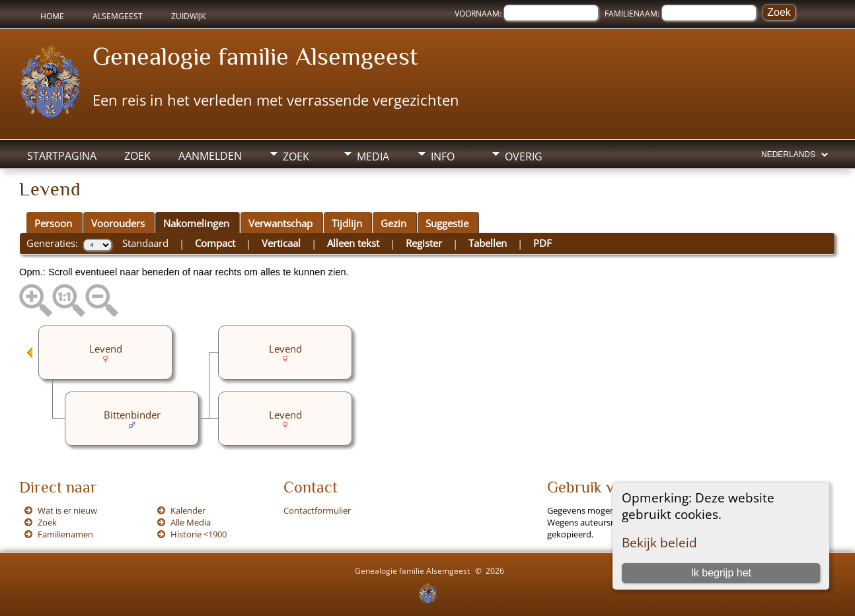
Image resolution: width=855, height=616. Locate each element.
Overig (524, 156)
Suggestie (447, 223)
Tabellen (488, 243)
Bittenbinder (132, 415)
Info (443, 156)
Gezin (393, 223)
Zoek (137, 156)
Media (373, 156)
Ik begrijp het (721, 573)
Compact (215, 243)
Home (52, 16)
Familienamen (65, 534)
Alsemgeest (118, 16)
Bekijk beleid (659, 542)
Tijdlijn (347, 223)
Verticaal (281, 243)
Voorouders (118, 223)
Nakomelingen (196, 223)
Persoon (53, 223)
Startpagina (62, 156)
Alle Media (191, 522)
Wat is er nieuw (67, 510)
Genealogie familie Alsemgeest (255, 56)
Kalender (188, 510)
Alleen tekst (353, 243)
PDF (542, 243)
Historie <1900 (199, 534)
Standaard (145, 243)
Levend (285, 349)
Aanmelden (210, 156)
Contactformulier (317, 510)
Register (424, 243)
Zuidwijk (188, 16)
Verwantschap (280, 223)
